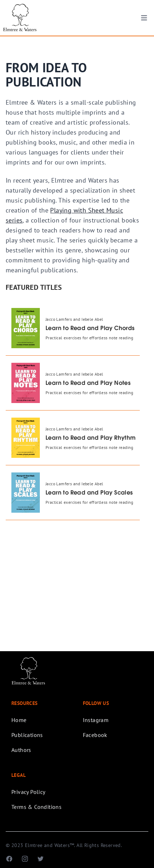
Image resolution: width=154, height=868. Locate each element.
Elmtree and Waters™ (50, 845)
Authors (21, 750)
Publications (27, 735)
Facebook (95, 735)
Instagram (96, 720)
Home (19, 720)
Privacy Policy (28, 792)
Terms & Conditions (36, 807)
